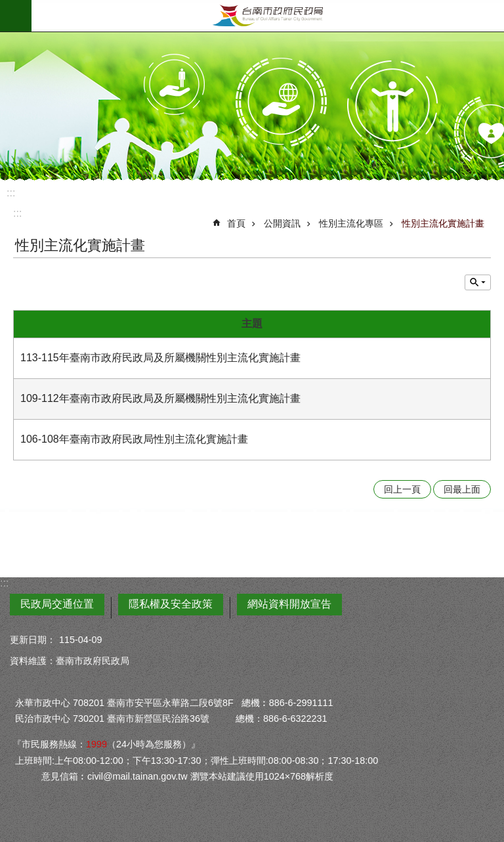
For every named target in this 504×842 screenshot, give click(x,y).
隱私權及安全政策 (171, 604)
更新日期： (33, 640)
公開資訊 (282, 223)
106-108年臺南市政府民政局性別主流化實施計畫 (134, 439)
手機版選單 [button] (16, 16)
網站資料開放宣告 (289, 604)
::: (11, 193)
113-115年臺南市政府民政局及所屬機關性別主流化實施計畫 (160, 358)
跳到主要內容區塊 (7, 7)
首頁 (236, 223)
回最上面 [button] (462, 489)
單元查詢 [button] (478, 282)
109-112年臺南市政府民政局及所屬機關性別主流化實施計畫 (160, 398)
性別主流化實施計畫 (443, 223)
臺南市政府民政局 (268, 16)
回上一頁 (402, 489)
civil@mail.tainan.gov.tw (137, 776)
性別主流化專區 (351, 223)
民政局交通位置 (57, 604)
